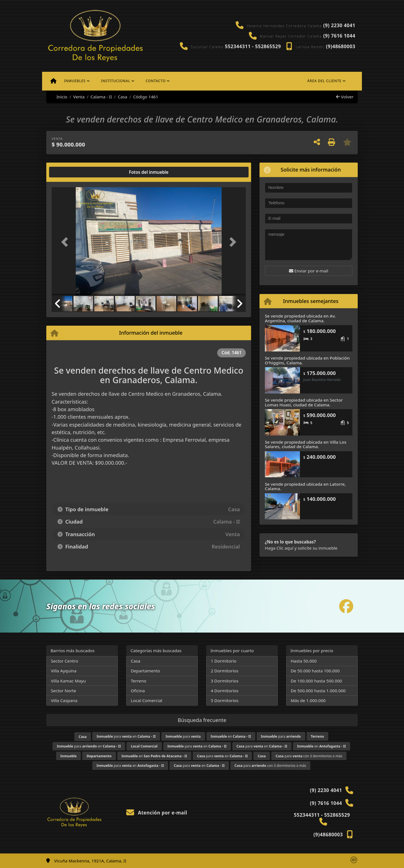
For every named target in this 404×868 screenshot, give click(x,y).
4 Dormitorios (225, 691)
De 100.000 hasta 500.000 (316, 681)
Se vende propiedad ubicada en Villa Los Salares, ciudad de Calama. (306, 444)
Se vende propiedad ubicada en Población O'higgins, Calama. (307, 360)
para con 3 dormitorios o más (309, 756)
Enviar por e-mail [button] (309, 271)
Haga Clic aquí (279, 548)
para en (126, 736)
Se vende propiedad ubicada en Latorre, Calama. (305, 486)
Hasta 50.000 (304, 661)
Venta (79, 97)
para (183, 736)
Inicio (59, 97)
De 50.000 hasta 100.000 (315, 671)
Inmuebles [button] (75, 81)
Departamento (145, 671)
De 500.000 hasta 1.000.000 (318, 691)
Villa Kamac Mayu (68, 681)
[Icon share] (346, 606)
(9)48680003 (341, 46)
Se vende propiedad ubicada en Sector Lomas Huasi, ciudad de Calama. (304, 402)
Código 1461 (145, 97)
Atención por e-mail (157, 813)
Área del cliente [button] (324, 81)
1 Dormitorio (223, 661)
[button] (66, 242)
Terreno (138, 681)
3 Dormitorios (225, 681)
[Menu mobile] (53, 81)
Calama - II (101, 97)
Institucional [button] (116, 81)
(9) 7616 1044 (339, 36)
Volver (345, 97)
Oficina (138, 691)
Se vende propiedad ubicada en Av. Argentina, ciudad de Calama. (300, 318)
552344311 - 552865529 (253, 46)
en (231, 736)
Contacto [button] (156, 81)
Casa (123, 97)
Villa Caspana (64, 700)
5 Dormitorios (225, 700)
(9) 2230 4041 (339, 25)
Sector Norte (63, 691)
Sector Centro (64, 661)
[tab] (73, 172)
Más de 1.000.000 (308, 700)
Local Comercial (146, 700)
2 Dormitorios (225, 671)
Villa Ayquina (64, 671)
